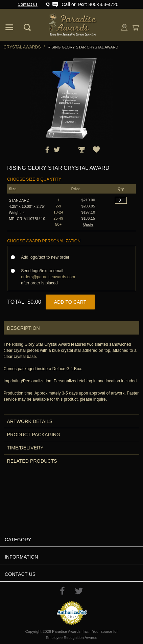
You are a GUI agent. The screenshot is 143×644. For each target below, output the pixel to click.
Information (21, 557)
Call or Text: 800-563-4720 (90, 4)
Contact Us (20, 574)
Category (18, 540)
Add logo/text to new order (47, 257)
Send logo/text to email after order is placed (48, 277)
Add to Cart (70, 302)
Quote (88, 224)
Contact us (28, 4)
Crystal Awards (22, 47)
